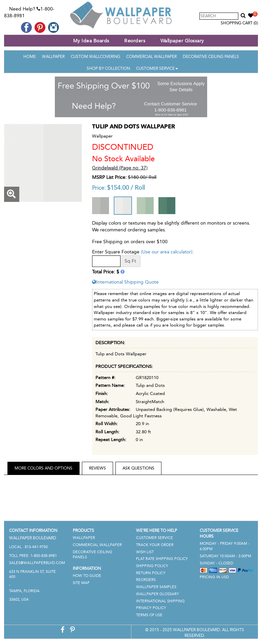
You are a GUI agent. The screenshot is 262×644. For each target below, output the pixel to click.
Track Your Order (155, 545)
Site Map (81, 583)
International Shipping (160, 601)
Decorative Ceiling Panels (211, 57)
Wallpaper (53, 57)
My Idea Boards (91, 41)
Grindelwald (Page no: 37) (120, 168)
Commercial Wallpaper (151, 57)
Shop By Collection (108, 68)
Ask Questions (138, 468)
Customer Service (157, 68)
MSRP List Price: (109, 177)
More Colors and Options (43, 468)
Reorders (135, 41)
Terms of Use (149, 615)
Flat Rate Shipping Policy (162, 559)
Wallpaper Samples (156, 587)
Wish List (145, 552)
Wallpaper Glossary (182, 41)
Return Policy (151, 573)
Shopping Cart (239, 23)
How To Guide (87, 576)
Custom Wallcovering (95, 57)
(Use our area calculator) (167, 252)
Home (30, 57)
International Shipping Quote (125, 282)
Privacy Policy (151, 608)
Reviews (97, 468)
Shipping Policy (152, 566)
